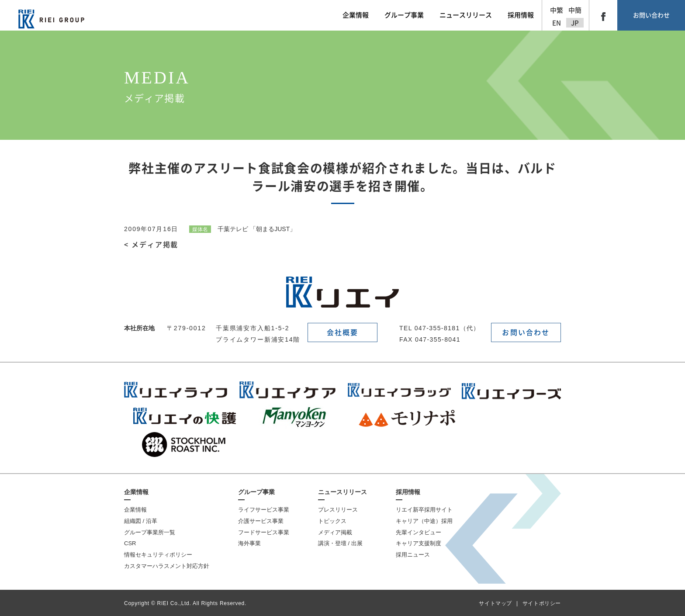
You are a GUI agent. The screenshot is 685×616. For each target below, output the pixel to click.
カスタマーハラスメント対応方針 (167, 566)
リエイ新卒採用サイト (424, 510)
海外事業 (249, 543)
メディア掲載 (335, 532)
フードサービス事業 (264, 532)
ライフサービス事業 (264, 510)
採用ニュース (413, 555)
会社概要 (343, 332)
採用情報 (408, 492)
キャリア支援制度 (419, 543)
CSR (130, 543)
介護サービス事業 (261, 521)
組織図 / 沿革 (141, 521)
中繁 (557, 10)
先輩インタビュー (419, 532)
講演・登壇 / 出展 (340, 543)
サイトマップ (495, 603)
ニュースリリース (342, 492)
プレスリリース (338, 510)
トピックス (332, 521)
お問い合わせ (651, 15)
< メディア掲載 (151, 245)
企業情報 (136, 492)
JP (575, 23)
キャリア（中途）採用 (424, 521)
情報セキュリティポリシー (158, 555)
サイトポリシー (542, 603)
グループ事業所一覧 (150, 532)
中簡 (575, 10)
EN (557, 23)
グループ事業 (256, 492)
